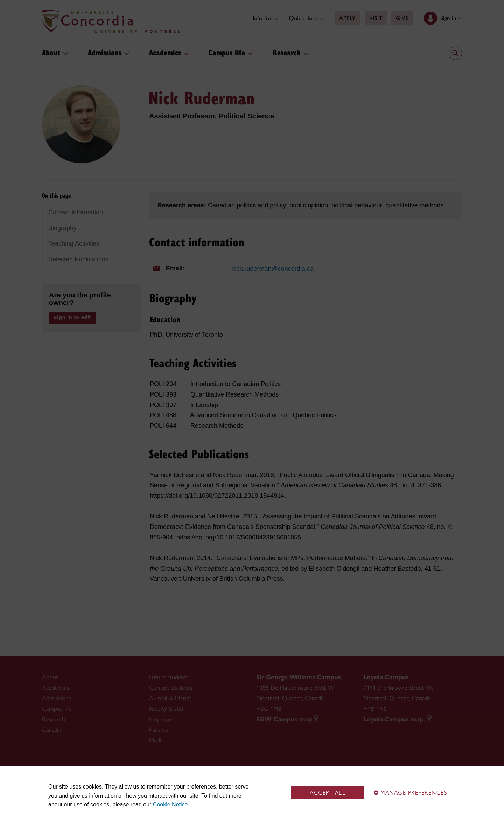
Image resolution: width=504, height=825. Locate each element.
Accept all (328, 793)
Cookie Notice (170, 805)
